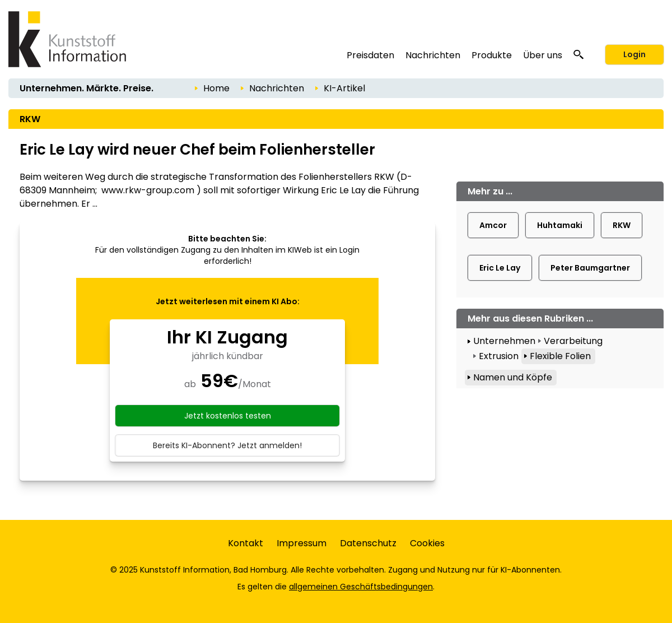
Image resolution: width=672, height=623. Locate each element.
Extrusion (499, 356)
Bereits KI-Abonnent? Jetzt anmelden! (227, 445)
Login (634, 54)
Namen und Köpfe (513, 377)
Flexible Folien (560, 356)
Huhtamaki (560, 225)
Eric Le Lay (500, 268)
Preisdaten (370, 55)
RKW (622, 225)
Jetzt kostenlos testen (228, 416)
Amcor (493, 225)
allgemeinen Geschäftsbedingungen (361, 587)
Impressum (302, 543)
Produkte (492, 55)
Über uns (543, 55)
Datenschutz (368, 543)
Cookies (427, 543)
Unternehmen (504, 341)
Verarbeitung (573, 341)
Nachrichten (433, 55)
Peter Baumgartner (590, 268)
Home (216, 88)
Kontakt (246, 543)
